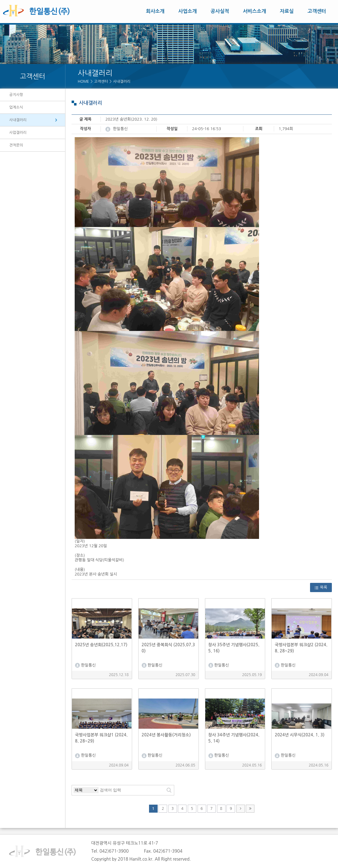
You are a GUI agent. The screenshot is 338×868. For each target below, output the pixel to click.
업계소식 (16, 107)
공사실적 (220, 11)
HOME (83, 82)
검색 (169, 790)
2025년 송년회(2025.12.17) (101, 645)
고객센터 (317, 11)
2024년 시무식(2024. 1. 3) (300, 735)
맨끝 (250, 809)
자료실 (287, 11)
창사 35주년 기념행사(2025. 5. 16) (234, 648)
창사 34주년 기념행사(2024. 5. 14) (234, 738)
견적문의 (16, 145)
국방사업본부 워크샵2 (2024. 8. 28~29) (301, 648)
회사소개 (155, 11)
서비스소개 (255, 11)
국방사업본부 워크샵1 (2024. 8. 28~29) (101, 738)
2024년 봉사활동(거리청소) (166, 735)
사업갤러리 (18, 133)
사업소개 (187, 11)
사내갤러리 (122, 82)
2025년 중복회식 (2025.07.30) (168, 648)
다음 (241, 809)
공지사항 (16, 95)
